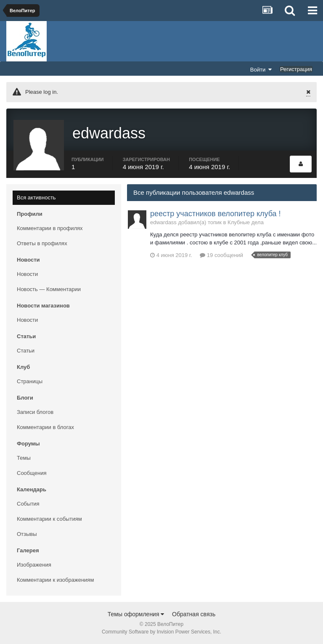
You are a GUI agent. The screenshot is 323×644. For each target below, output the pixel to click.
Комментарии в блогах (45, 427)
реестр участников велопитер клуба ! (216, 214)
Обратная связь (194, 614)
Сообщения (32, 473)
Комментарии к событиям (49, 519)
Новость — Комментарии (49, 289)
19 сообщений (221, 255)
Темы (24, 458)
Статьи (26, 351)
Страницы (30, 381)
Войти (261, 69)
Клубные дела (246, 222)
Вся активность (36, 197)
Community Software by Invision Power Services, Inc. (161, 632)
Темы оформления (136, 614)
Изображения (34, 565)
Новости (27, 274)
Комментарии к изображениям (55, 580)
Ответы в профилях (42, 243)
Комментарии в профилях (50, 228)
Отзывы (27, 534)
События (28, 504)
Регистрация (296, 69)
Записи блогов (35, 412)
